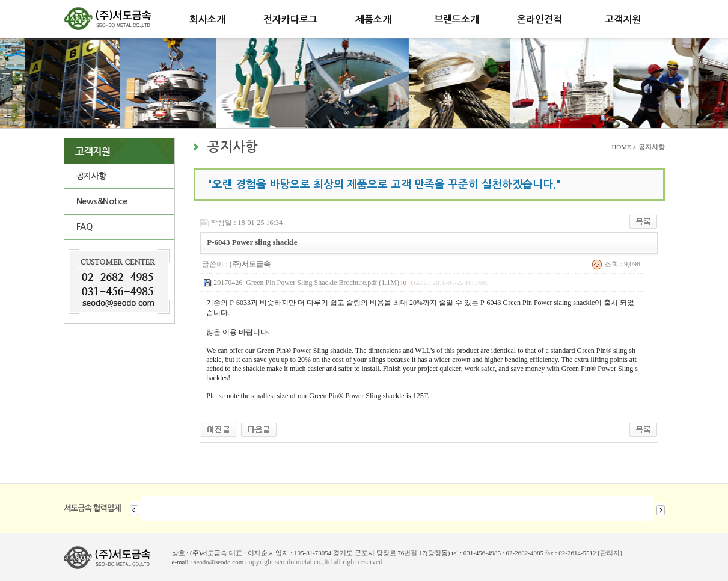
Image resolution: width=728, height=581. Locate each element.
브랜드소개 (457, 20)
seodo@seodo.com (219, 562)
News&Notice (102, 201)
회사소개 (207, 20)
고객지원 (623, 20)
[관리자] (610, 553)
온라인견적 (540, 20)
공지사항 (91, 176)
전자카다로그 (290, 20)
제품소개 (373, 20)
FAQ (84, 227)
